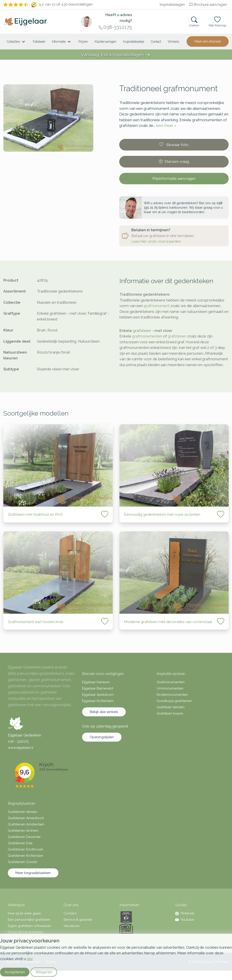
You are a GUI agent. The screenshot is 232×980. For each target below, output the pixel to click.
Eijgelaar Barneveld (98, 688)
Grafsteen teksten (171, 707)
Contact (156, 42)
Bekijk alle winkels (104, 712)
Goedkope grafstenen (174, 701)
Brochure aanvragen (208, 5)
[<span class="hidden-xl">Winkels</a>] (173, 42)
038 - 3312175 (18, 741)
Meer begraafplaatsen (33, 873)
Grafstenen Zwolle (22, 862)
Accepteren (15, 972)
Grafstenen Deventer (24, 837)
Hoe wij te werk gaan (24, 913)
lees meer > (166, 125)
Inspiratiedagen (172, 5)
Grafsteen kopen (170, 713)
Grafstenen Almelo (23, 812)
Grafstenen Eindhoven (26, 849)
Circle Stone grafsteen (26, 932)
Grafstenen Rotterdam (26, 856)
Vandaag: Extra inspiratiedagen (116, 55)
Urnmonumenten (170, 688)
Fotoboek (39, 42)
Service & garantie (78, 920)
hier (30, 959)
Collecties (16, 42)
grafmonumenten (147, 336)
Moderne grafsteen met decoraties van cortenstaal (168, 622)
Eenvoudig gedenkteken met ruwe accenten (162, 514)
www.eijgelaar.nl (21, 748)
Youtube (185, 920)
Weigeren (44, 972)
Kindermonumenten (172, 695)
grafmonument (157, 306)
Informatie (62, 42)
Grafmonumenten (171, 682)
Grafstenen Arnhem (23, 831)
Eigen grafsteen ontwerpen (30, 926)
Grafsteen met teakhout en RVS (35, 514)
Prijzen (83, 42)
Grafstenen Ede (20, 843)
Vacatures (71, 926)
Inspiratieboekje (134, 42)
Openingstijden (102, 737)
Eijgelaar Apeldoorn (98, 695)
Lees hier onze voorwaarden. (156, 241)
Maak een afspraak (208, 41)
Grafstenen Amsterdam (26, 824)
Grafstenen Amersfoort (26, 818)
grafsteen (142, 331)
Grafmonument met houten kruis (36, 622)
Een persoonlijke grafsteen (29, 920)
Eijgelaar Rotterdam (98, 701)
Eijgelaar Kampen (96, 682)
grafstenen (177, 336)
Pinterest (185, 913)
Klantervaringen (105, 42)
